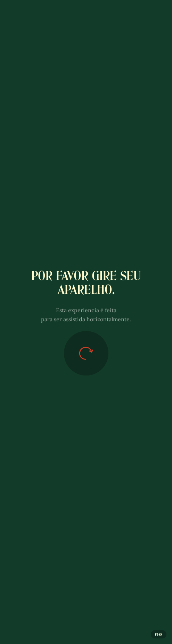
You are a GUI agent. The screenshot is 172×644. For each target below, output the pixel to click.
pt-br (159, 634)
